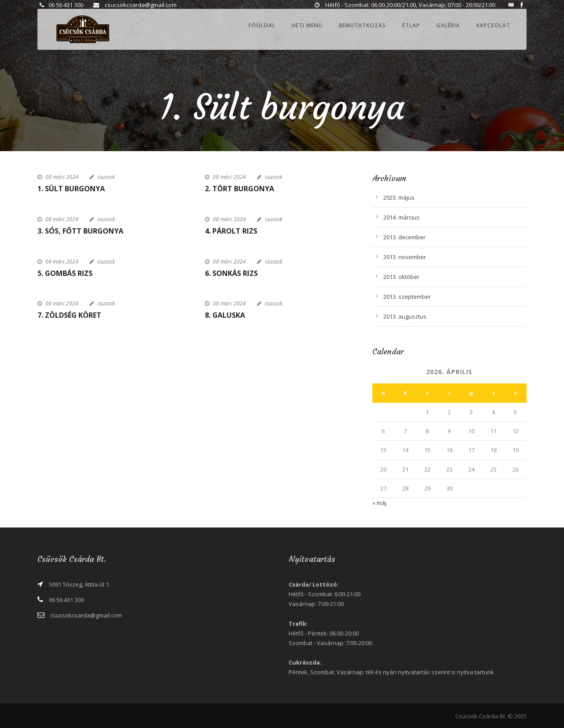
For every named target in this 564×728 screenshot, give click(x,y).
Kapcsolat (493, 25)
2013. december (404, 237)
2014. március (401, 217)
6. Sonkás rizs (231, 273)
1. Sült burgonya (71, 189)
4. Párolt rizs (231, 231)
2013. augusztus (405, 316)
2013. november (405, 257)
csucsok (106, 177)
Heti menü (307, 25)
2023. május (399, 197)
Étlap (411, 25)
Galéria (448, 25)
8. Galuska (225, 315)
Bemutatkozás (362, 25)
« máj (379, 503)
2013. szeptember (407, 297)
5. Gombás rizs (65, 273)
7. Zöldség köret (69, 315)
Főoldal (262, 25)
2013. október (401, 277)
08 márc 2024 (62, 177)
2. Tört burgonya (239, 189)
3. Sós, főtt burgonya (80, 231)
